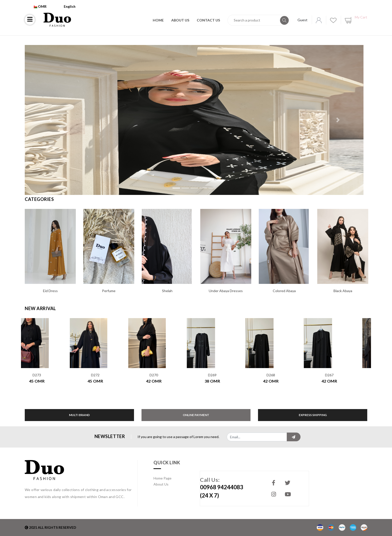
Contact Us (208, 20)
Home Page (162, 478)
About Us (180, 20)
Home (158, 20)
